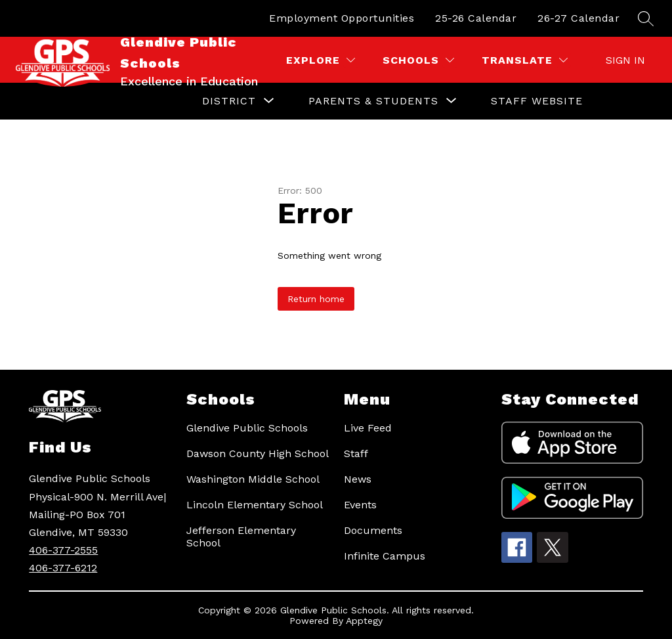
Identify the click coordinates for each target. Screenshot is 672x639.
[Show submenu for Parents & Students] (373, 101)
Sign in (625, 60)
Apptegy (364, 621)
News (358, 479)
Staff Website (537, 101)
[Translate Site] (525, 60)
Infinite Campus (385, 556)
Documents (373, 530)
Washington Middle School (253, 479)
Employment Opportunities (342, 18)
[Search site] (646, 18)
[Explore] (321, 60)
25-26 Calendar (476, 18)
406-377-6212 (63, 568)
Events (360, 505)
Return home (316, 299)
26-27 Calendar (578, 18)
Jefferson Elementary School (241, 537)
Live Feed (368, 428)
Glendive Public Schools (247, 428)
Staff (356, 453)
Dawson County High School (258, 453)
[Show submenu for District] (229, 101)
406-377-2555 (63, 550)
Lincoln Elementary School (255, 505)
